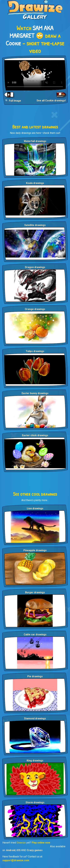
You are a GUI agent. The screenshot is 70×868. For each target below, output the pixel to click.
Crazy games (35, 850)
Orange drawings (35, 309)
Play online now (41, 843)
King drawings (35, 761)
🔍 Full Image (13, 101)
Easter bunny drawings (35, 393)
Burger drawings (35, 592)
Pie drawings (35, 676)
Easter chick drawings (35, 435)
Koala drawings (35, 183)
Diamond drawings (35, 718)
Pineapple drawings (35, 550)
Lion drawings (35, 508)
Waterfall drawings (35, 141)
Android (11, 850)
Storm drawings (35, 802)
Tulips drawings (35, 351)
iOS (19, 850)
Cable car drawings (35, 634)
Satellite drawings (35, 225)
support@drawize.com (16, 860)
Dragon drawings (35, 267)
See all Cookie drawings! (51, 101)
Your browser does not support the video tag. (35, 74)
